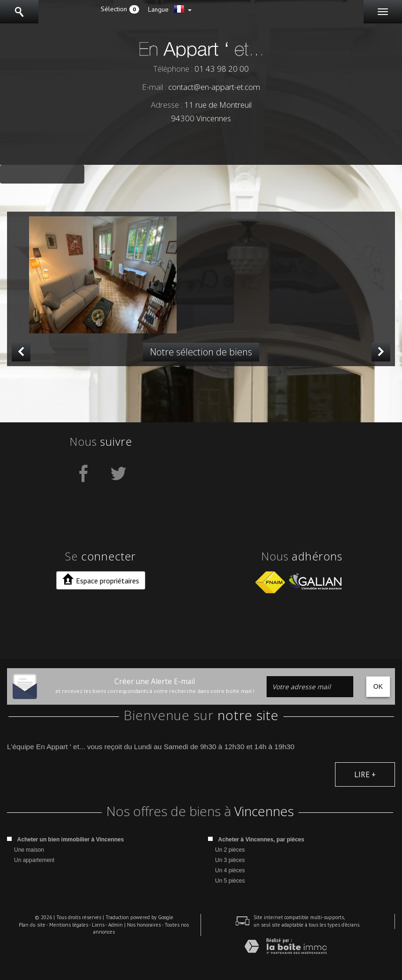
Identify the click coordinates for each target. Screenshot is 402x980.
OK (378, 686)
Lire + (365, 774)
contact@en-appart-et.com (214, 87)
